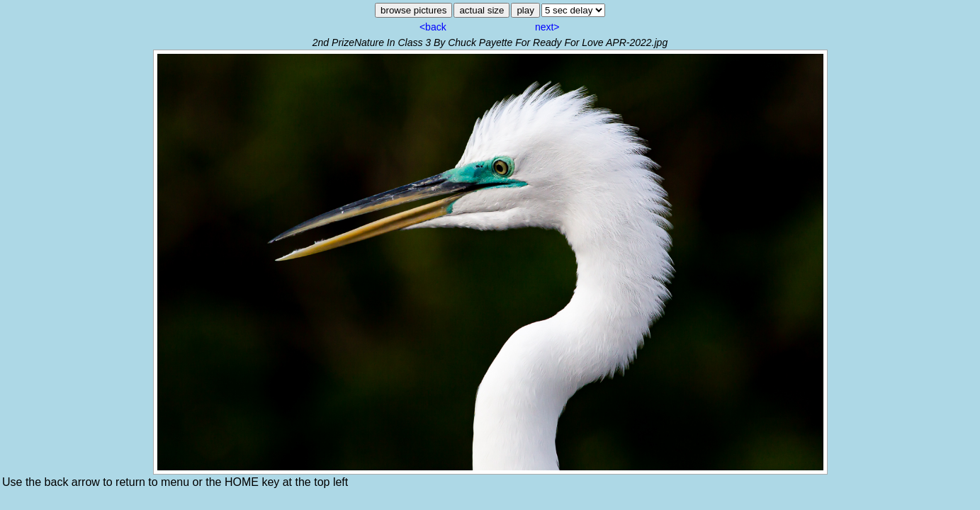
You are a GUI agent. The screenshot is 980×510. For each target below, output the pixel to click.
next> (547, 27)
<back (433, 27)
